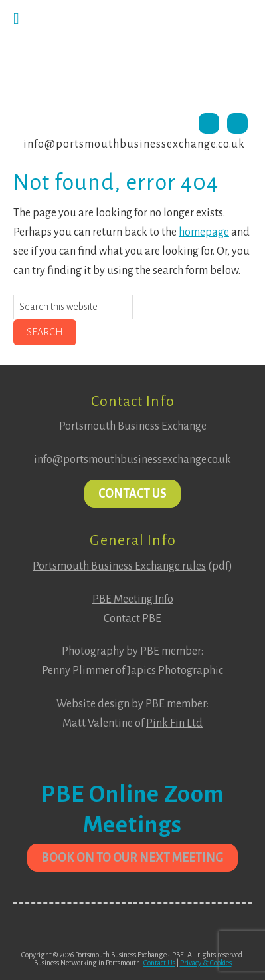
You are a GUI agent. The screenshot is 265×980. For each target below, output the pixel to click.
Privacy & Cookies (206, 963)
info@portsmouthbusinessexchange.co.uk (134, 144)
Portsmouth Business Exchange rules (119, 566)
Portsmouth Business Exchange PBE (132, 57)
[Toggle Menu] (16, 19)
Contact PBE (132, 619)
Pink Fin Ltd (174, 723)
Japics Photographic (175, 671)
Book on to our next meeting (132, 858)
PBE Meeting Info (133, 599)
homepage (204, 232)
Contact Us (132, 494)
